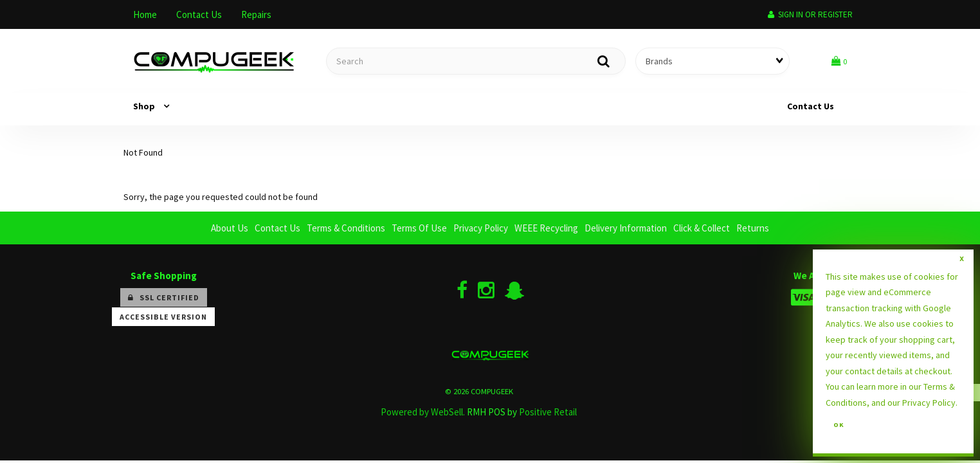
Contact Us (199, 14)
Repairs (256, 14)
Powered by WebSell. (423, 412)
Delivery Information (626, 228)
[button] (839, 61)
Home (145, 14)
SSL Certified (164, 297)
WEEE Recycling (546, 228)
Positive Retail (548, 412)
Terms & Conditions (346, 228)
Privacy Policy (481, 228)
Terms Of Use (419, 228)
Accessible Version (163, 317)
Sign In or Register (810, 14)
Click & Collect (702, 228)
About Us (230, 228)
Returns (753, 228)
